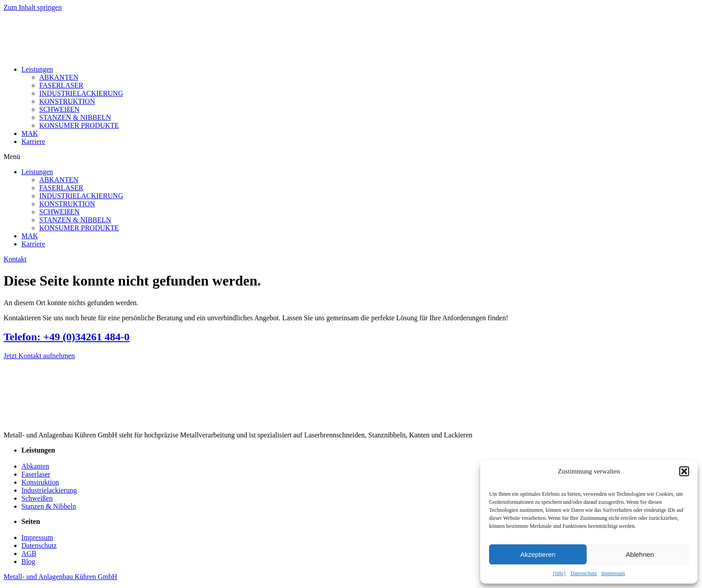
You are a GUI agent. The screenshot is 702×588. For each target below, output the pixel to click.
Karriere (33, 141)
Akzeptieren (538, 554)
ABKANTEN (59, 77)
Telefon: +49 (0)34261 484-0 (67, 337)
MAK (30, 133)
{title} (559, 573)
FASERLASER (61, 85)
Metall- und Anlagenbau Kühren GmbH (60, 577)
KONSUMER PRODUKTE (79, 125)
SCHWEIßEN (59, 109)
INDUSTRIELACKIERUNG (81, 93)
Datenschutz (584, 573)
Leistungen (37, 69)
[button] (684, 471)
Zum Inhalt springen (33, 7)
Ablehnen (640, 554)
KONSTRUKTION (67, 101)
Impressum (613, 573)
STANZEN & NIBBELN (75, 117)
